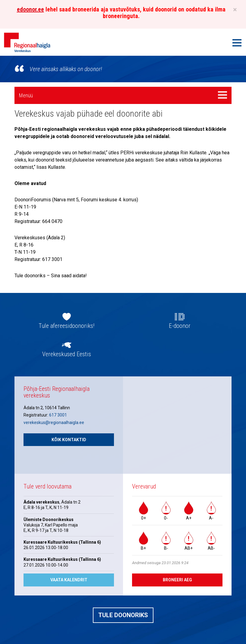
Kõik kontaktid (69, 440)
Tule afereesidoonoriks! (66, 326)
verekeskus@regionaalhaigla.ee (54, 423)
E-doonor (180, 326)
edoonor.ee (30, 9)
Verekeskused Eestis (67, 354)
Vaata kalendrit (69, 580)
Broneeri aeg (177, 580)
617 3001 (58, 415)
